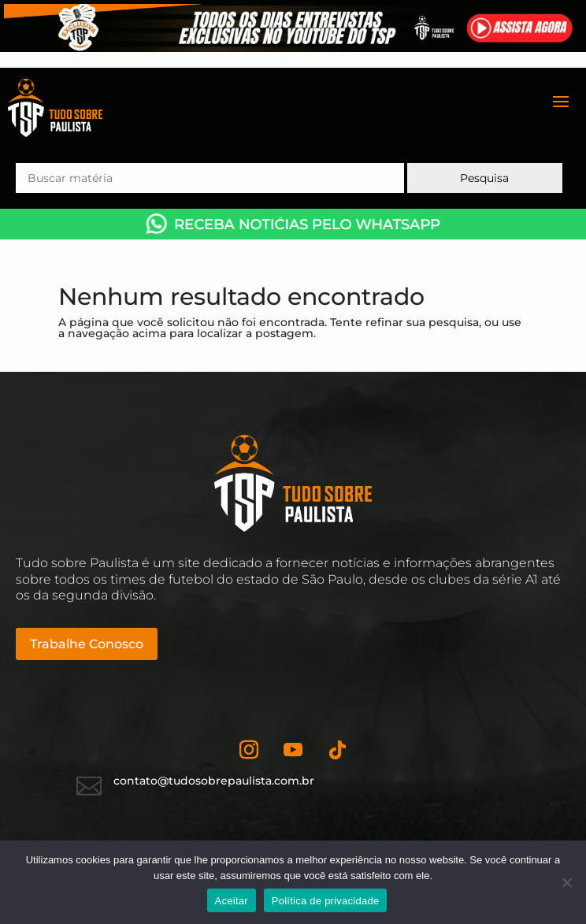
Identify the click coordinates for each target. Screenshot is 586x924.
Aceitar (232, 901)
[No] (566, 882)
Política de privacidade (326, 901)
